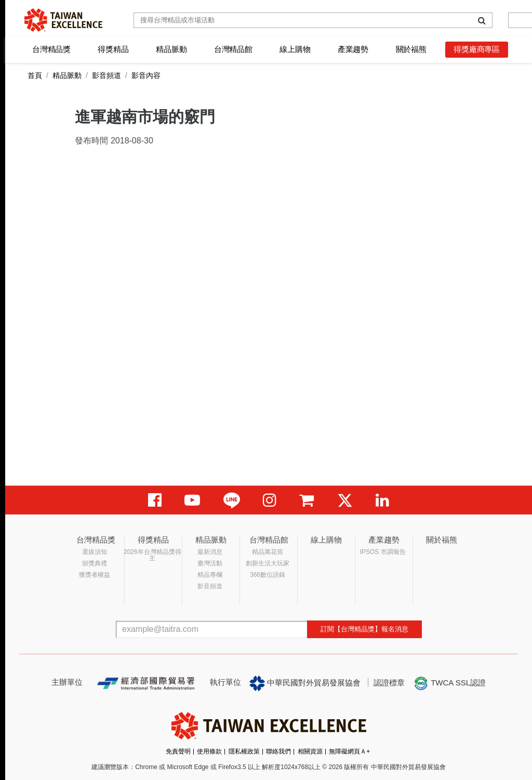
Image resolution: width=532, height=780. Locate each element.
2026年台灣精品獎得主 (152, 555)
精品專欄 (210, 575)
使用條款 (209, 751)
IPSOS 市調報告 (383, 552)
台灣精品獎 (51, 49)
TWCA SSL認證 (449, 683)
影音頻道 (107, 75)
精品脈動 (171, 49)
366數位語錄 (268, 575)
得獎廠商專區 (477, 49)
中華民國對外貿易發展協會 (305, 683)
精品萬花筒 (268, 552)
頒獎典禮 (95, 563)
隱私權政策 (244, 751)
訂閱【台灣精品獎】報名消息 (364, 629)
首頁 (35, 75)
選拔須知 (95, 552)
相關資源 (310, 751)
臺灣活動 (210, 563)
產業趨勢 (353, 49)
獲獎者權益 (95, 575)
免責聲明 (178, 751)
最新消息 (210, 552)
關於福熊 (411, 49)
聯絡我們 (278, 751)
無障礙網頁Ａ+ (349, 751)
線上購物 (295, 49)
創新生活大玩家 (268, 563)
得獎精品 (113, 49)
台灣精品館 (233, 49)
